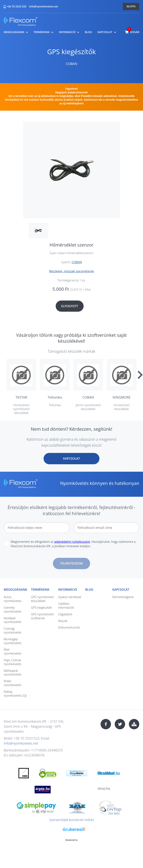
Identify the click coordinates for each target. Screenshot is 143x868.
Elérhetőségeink (123, 597)
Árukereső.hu (71, 840)
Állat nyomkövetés (13, 651)
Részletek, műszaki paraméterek (71, 271)
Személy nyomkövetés (13, 610)
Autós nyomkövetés (13, 599)
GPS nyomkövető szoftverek (42, 616)
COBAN (71, 64)
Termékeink (42, 32)
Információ (67, 32)
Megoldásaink (14, 32)
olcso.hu (104, 788)
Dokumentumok (69, 627)
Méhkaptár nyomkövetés (13, 673)
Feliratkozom (71, 563)
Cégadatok (65, 614)
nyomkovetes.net (20, 22)
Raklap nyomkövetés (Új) (15, 694)
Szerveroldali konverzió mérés (71, 820)
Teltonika (55, 397)
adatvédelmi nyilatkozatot (72, 542)
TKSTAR (21, 397)
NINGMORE (122, 397)
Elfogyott (70, 306)
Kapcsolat (105, 32)
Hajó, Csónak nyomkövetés (13, 662)
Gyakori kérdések (70, 597)
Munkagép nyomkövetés (13, 641)
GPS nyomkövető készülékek (42, 599)
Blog (88, 32)
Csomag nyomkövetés (13, 630)
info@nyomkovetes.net (44, 6)
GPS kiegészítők (71, 52)
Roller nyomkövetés (13, 683)
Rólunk (63, 621)
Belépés (131, 6)
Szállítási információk (66, 606)
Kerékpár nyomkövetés (13, 620)
